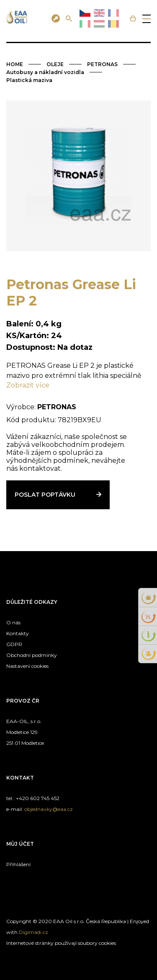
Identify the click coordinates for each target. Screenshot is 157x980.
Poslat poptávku (45, 495)
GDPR (14, 644)
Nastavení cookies (27, 666)
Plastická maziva (29, 80)
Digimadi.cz (33, 932)
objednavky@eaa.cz (49, 809)
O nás (13, 622)
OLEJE (55, 64)
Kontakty (18, 633)
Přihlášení (18, 864)
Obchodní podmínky (32, 655)
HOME (15, 64)
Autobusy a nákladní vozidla (45, 72)
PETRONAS (102, 64)
